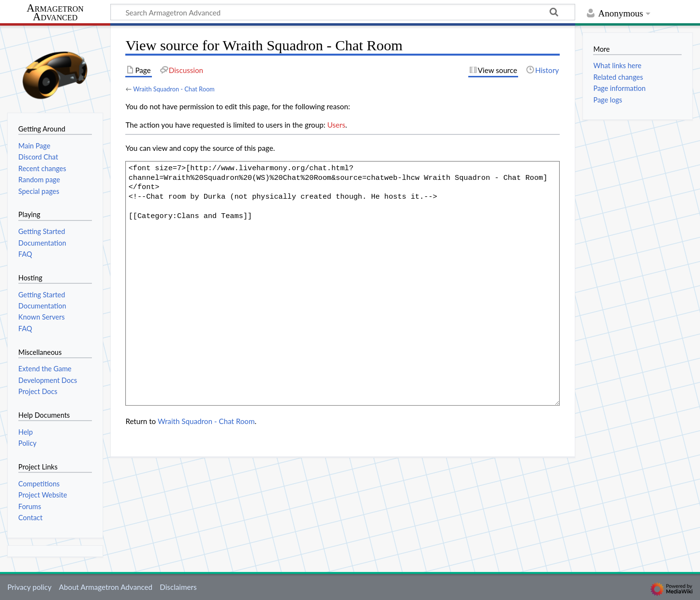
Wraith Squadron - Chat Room (174, 89)
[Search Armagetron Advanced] (343, 12)
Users (336, 125)
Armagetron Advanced (55, 13)
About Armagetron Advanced (106, 587)
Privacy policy (29, 587)
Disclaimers (178, 587)
